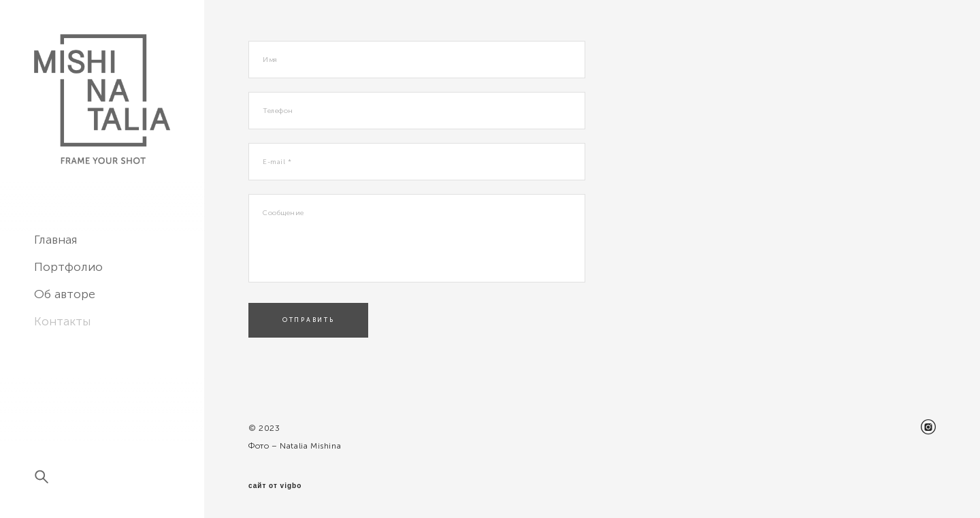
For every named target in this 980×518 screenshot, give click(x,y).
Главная (56, 240)
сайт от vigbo (275, 486)
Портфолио (68, 267)
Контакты (62, 321)
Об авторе (65, 294)
